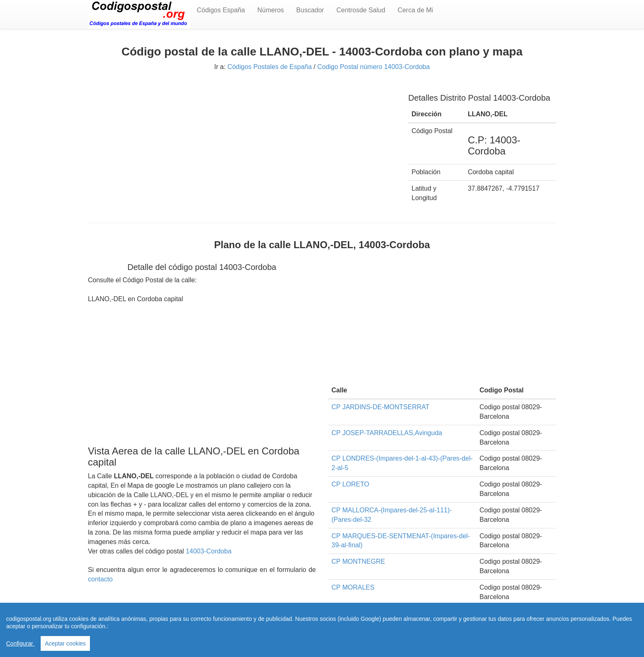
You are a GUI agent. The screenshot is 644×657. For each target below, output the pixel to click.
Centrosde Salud (361, 10)
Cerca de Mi (415, 10)
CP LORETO (350, 484)
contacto (100, 579)
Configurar (20, 643)
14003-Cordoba (208, 551)
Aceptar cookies (65, 643)
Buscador (310, 10)
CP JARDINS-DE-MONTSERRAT (381, 407)
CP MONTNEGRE (358, 561)
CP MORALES (353, 587)
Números (270, 10)
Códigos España (221, 10)
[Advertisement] (242, 143)
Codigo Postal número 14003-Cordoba (373, 67)
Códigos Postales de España (270, 67)
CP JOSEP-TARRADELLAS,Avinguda (387, 433)
